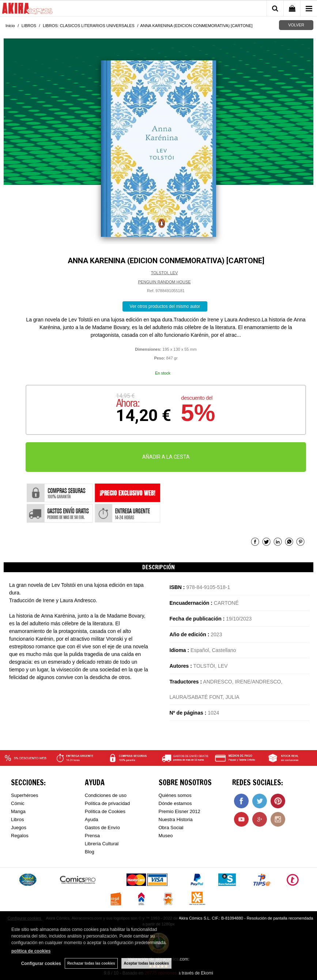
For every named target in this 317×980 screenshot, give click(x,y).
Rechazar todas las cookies (91, 963)
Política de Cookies (105, 811)
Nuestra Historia (176, 819)
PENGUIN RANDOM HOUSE (164, 282)
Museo (166, 836)
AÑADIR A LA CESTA (166, 457)
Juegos (19, 828)
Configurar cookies (41, 964)
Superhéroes (24, 795)
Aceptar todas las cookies (146, 963)
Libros (17, 819)
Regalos (20, 836)
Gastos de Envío (102, 828)
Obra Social (171, 828)
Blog (90, 852)
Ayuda (92, 819)
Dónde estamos (175, 803)
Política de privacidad (107, 803)
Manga (18, 811)
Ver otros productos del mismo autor (165, 306)
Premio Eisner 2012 (180, 811)
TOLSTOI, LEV (165, 273)
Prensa (92, 836)
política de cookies (31, 951)
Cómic (18, 803)
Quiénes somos (175, 795)
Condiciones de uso (106, 795)
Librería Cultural (102, 844)
